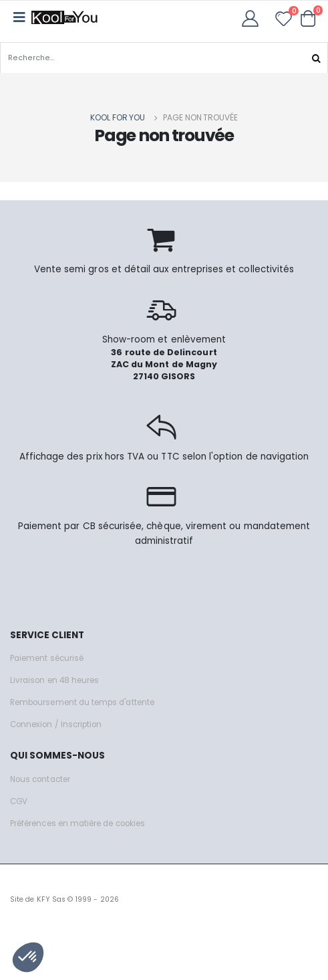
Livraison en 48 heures (54, 680)
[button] (308, 18)
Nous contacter (40, 779)
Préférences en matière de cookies (77, 823)
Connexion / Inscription (56, 724)
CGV (19, 801)
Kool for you (118, 117)
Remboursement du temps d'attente (82, 702)
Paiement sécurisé (47, 658)
